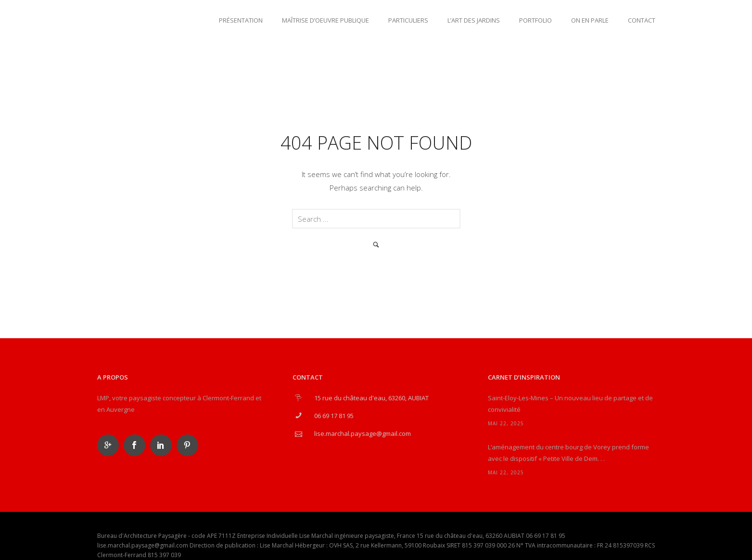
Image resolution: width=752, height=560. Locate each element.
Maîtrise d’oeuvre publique (325, 20)
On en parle (590, 20)
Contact (642, 20)
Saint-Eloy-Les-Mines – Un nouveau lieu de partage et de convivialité (570, 404)
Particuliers (408, 20)
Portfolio (535, 20)
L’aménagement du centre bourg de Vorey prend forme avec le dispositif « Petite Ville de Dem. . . (568, 453)
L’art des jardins (474, 20)
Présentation (241, 20)
